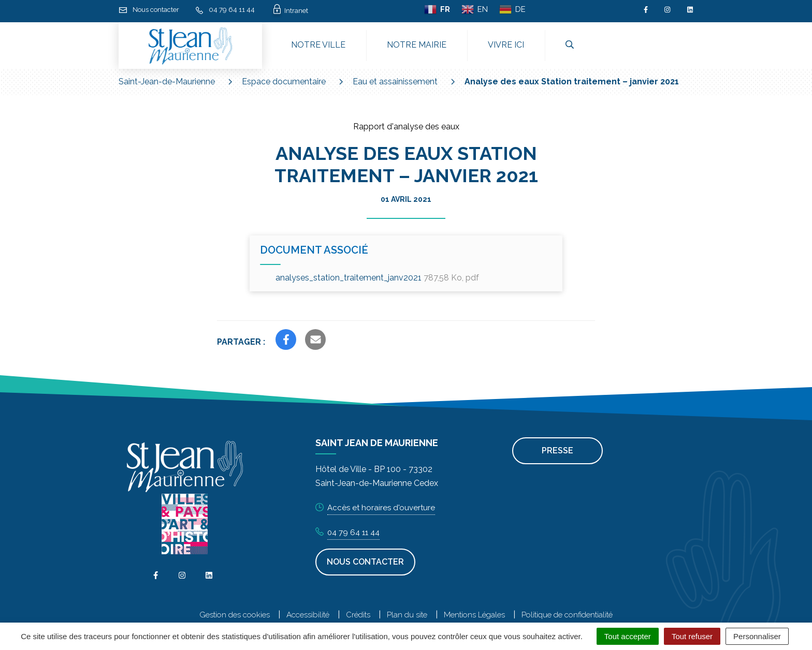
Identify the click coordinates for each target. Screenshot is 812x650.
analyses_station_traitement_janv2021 (377, 278)
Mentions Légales (474, 615)
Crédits (358, 615)
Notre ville (318, 45)
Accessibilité (308, 615)
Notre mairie (417, 45)
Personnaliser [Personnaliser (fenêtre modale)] (757, 636)
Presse (557, 450)
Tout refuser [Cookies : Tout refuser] (692, 636)
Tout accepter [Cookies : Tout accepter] (628, 636)
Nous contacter (365, 562)
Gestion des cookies (235, 615)
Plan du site (407, 615)
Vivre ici (506, 45)
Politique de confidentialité (567, 615)
